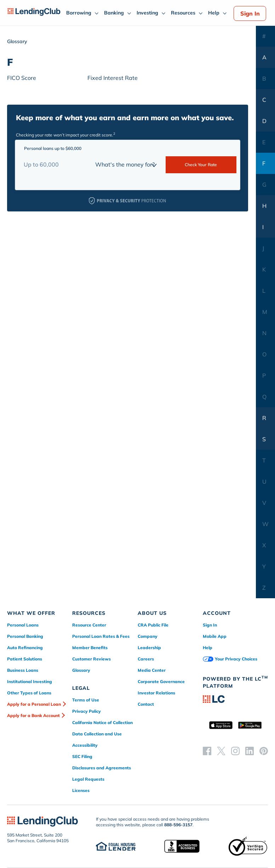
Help (208, 648)
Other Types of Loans (29, 693)
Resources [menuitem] (183, 13)
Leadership (149, 648)
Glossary (81, 670)
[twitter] (221, 751)
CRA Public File (153, 625)
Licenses (81, 790)
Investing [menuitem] (147, 13)
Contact (146, 704)
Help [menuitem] (214, 13)
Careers (146, 659)
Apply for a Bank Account (33, 715)
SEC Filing (82, 756)
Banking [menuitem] (114, 13)
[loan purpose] (127, 164)
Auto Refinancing (25, 648)
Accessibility (85, 745)
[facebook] (207, 751)
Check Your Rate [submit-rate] (201, 165)
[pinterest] (264, 751)
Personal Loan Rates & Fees (101, 636)
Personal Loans (23, 625)
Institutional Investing (30, 681)
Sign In (250, 13)
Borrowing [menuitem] (79, 13)
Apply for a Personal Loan (34, 704)
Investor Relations (156, 693)
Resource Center (89, 625)
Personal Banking (25, 636)
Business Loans (23, 670)
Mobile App (215, 636)
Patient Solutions (25, 659)
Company (148, 636)
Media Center (152, 670)
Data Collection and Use (97, 734)
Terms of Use (86, 700)
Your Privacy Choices (230, 659)
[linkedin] (250, 751)
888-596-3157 (178, 825)
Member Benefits (90, 648)
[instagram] (235, 751)
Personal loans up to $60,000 (53, 148)
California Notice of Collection (102, 723)
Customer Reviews (91, 659)
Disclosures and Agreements (102, 768)
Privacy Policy (87, 711)
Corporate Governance (161, 681)
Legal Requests (88, 779)
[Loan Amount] (55, 164)
